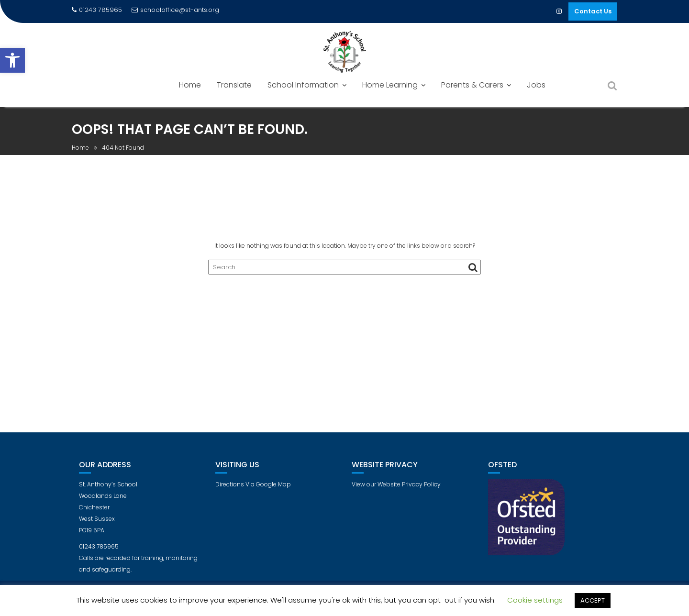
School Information (303, 85)
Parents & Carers (472, 85)
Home (190, 85)
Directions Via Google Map (253, 492)
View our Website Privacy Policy (396, 492)
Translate (234, 85)
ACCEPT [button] (593, 600)
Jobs (536, 85)
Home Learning (390, 85)
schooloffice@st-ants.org (175, 10)
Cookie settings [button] (535, 600)
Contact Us (593, 11)
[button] (12, 60)
